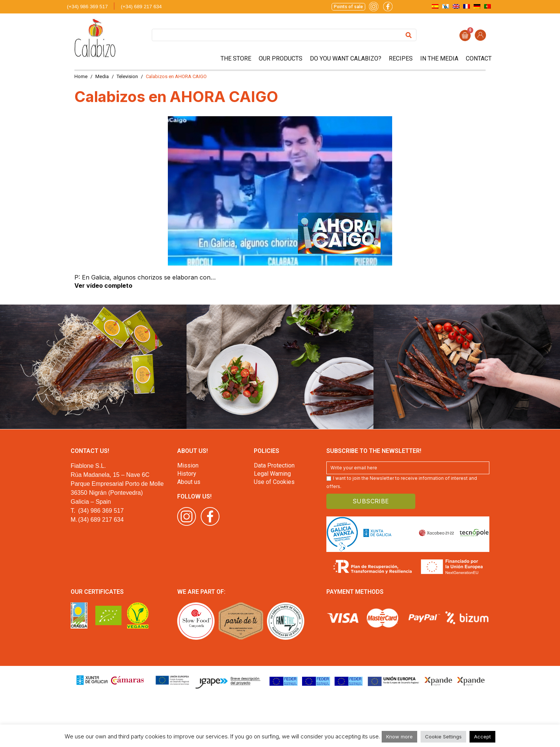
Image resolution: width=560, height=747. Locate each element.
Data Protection (274, 465)
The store (236, 58)
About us (189, 482)
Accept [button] (482, 737)
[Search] (409, 35)
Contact (479, 58)
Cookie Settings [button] (443, 737)
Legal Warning (272, 474)
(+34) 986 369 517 (87, 7)
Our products (281, 58)
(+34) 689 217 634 (141, 7)
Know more (399, 737)
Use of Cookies (274, 482)
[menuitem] (435, 6)
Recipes (401, 58)
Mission (188, 465)
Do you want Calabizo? (346, 58)
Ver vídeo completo (103, 285)
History (187, 474)
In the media (439, 58)
